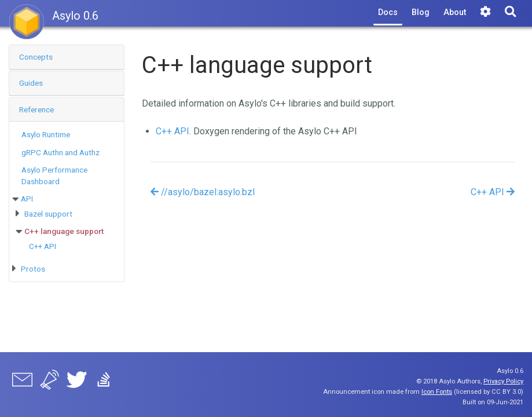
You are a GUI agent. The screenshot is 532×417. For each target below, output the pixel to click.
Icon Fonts (437, 392)
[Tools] (485, 13)
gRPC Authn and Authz (60, 152)
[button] (67, 57)
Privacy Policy (503, 381)
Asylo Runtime (46, 134)
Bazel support (48, 214)
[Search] (510, 13)
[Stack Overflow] (104, 382)
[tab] (67, 57)
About (455, 12)
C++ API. (173, 131)
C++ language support (64, 231)
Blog (421, 12)
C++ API (43, 246)
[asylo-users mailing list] (22, 382)
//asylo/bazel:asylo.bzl (203, 192)
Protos (33, 269)
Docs (388, 12)
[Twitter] (77, 382)
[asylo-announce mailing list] (49, 382)
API (27, 199)
